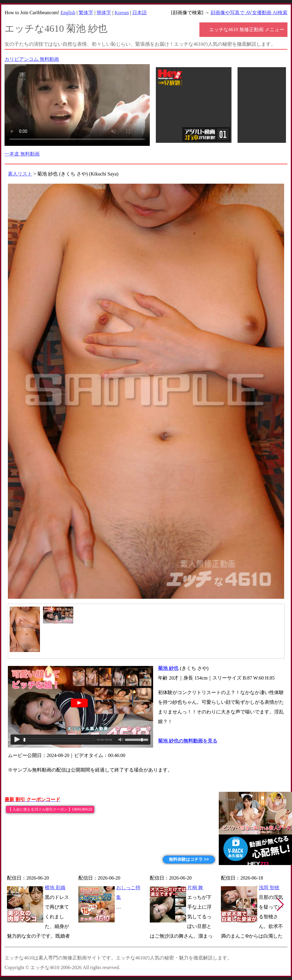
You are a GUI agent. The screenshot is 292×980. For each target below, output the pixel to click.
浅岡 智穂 (269, 888)
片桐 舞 (195, 888)
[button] (280, 905)
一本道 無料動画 (22, 154)
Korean (122, 13)
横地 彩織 (55, 888)
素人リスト (20, 174)
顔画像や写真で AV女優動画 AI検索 (249, 13)
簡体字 (104, 13)
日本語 (139, 13)
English (68, 13)
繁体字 (86, 13)
